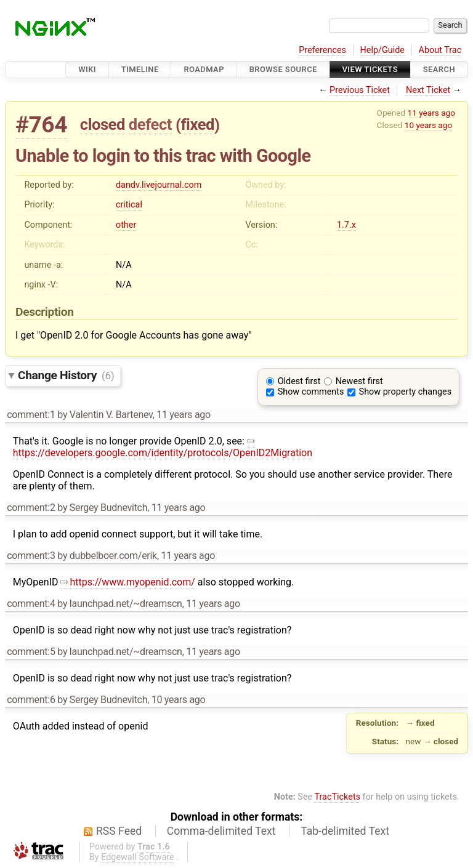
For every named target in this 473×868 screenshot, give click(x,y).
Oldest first (299, 381)
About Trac (440, 50)
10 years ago (428, 125)
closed (103, 124)
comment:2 (31, 508)
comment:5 (31, 652)
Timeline (140, 69)
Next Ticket (428, 90)
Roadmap (204, 69)
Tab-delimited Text (345, 831)
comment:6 (31, 700)
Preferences (322, 50)
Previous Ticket (360, 90)
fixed (197, 124)
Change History (66, 375)
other (126, 225)
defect (150, 124)
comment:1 (31, 415)
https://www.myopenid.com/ (127, 582)
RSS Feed (119, 831)
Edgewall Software (138, 857)
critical (129, 205)
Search (439, 69)
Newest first (359, 381)
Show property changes (405, 392)
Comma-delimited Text (221, 831)
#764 (41, 125)
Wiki (87, 69)
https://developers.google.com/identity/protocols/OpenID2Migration (163, 447)
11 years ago (431, 113)
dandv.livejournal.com (159, 185)
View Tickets (370, 69)
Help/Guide (382, 50)
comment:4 (31, 604)
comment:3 (31, 556)
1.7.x (346, 225)
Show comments (311, 392)
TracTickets (337, 797)
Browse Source (283, 69)
